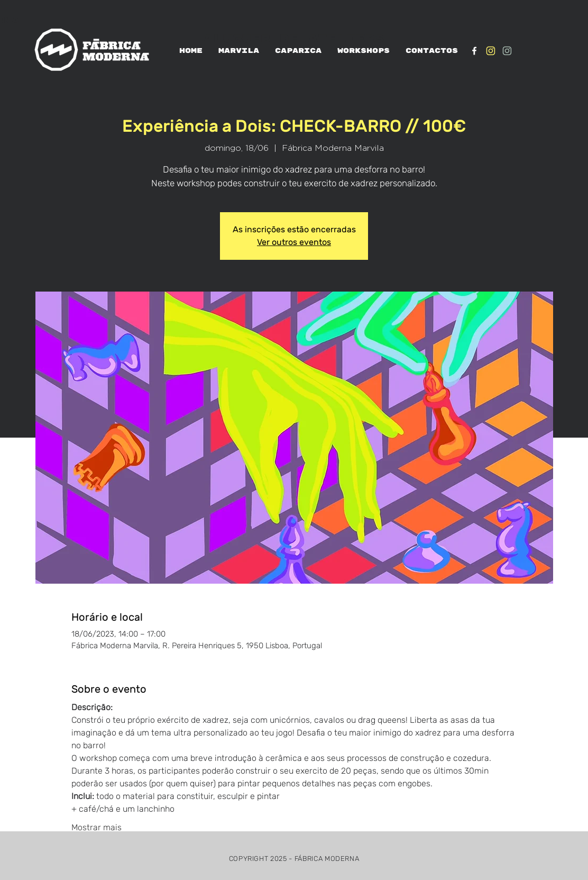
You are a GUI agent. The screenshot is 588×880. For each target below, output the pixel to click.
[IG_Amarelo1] (491, 51)
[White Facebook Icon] (474, 51)
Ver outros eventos (294, 242)
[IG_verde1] (507, 51)
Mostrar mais (97, 827)
